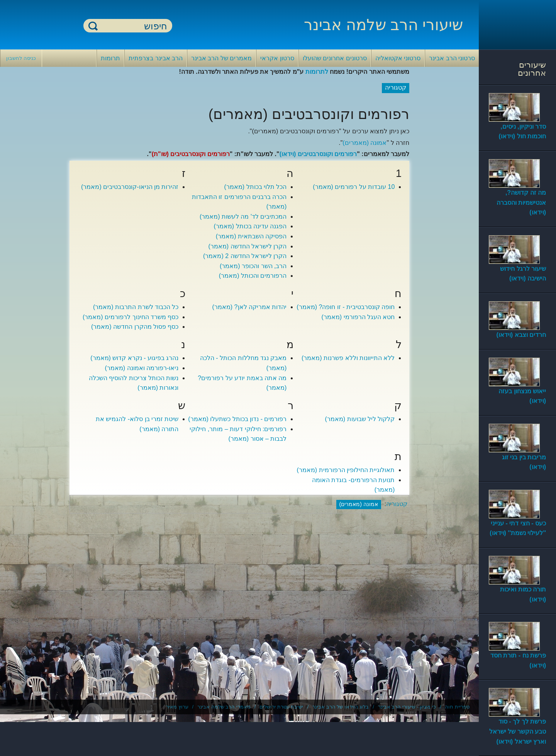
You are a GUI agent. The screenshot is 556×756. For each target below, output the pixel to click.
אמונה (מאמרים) (364, 143)
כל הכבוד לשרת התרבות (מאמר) (136, 307)
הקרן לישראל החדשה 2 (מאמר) (245, 256)
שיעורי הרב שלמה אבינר (383, 25)
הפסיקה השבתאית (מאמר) (251, 236)
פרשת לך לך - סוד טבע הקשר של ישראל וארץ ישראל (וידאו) (518, 731)
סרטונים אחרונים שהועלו (335, 58)
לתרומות (317, 72)
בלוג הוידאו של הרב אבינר (341, 707)
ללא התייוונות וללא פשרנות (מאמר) (348, 358)
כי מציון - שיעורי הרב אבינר (407, 707)
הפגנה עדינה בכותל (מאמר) (250, 226)
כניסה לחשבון (21, 58)
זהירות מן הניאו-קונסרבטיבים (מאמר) (130, 187)
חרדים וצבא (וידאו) (521, 335)
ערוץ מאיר (177, 707)
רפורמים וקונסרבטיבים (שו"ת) (191, 154)
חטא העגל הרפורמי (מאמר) (358, 317)
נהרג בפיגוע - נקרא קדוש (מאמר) (134, 358)
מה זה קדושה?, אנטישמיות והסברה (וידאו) (521, 202)
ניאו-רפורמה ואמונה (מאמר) (142, 368)
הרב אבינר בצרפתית (156, 58)
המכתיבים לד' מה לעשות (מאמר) (243, 217)
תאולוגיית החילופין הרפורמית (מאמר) (346, 470)
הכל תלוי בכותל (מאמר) (255, 187)
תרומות (110, 58)
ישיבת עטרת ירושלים (281, 707)
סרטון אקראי (277, 58)
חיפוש (93, 26)
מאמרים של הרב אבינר (221, 58)
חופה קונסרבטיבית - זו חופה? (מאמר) (346, 307)
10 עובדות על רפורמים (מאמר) (354, 187)
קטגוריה (397, 504)
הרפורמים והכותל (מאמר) (253, 276)
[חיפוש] (132, 26)
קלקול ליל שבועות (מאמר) (360, 419)
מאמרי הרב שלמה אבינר (224, 707)
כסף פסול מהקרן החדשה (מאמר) (135, 327)
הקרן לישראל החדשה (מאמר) (247, 246)
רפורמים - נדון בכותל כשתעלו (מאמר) (237, 419)
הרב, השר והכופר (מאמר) (253, 266)
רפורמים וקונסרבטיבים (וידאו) (318, 154)
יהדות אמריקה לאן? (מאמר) (250, 307)
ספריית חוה (457, 707)
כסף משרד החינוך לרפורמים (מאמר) (131, 317)
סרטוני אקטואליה (398, 58)
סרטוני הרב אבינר (452, 58)
